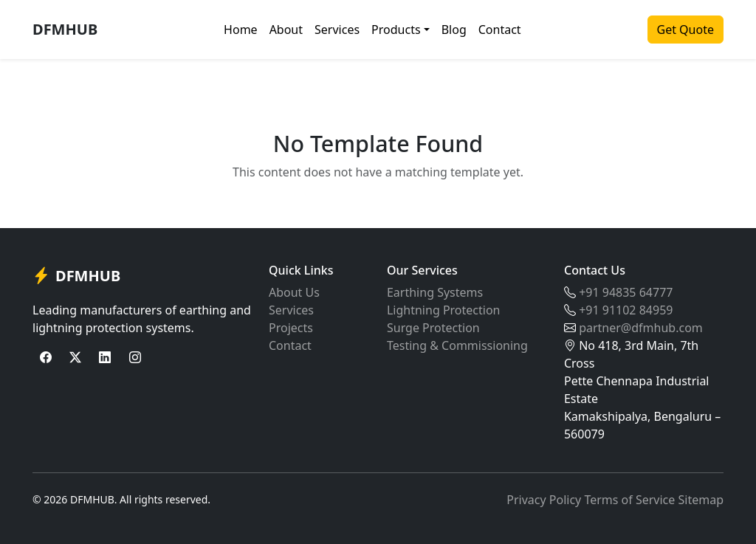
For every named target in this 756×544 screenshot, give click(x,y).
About (286, 30)
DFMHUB (65, 29)
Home (241, 30)
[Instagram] (135, 357)
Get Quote (685, 30)
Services (337, 30)
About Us (294, 292)
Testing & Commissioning (457, 345)
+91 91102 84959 (626, 310)
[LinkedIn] (105, 357)
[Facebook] (46, 357)
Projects (291, 328)
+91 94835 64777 (626, 292)
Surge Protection (433, 328)
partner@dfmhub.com (641, 328)
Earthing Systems (435, 292)
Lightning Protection (444, 310)
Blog (454, 30)
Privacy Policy (544, 500)
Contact (500, 30)
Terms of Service (629, 500)
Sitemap (701, 500)
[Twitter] (75, 357)
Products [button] (396, 30)
